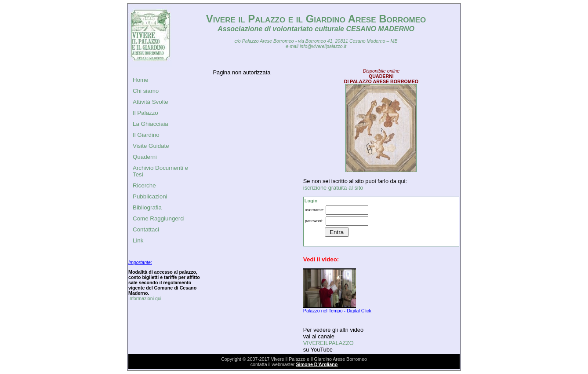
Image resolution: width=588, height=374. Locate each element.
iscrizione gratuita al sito (333, 188)
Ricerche (144, 185)
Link (138, 240)
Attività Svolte (151, 102)
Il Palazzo (145, 113)
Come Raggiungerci (159, 218)
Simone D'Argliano (317, 364)
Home (141, 80)
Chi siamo (146, 91)
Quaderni (145, 157)
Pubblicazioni (150, 196)
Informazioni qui (145, 298)
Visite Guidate (151, 146)
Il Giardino (146, 135)
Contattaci (146, 229)
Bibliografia (147, 207)
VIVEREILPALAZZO (328, 343)
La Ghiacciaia (151, 124)
